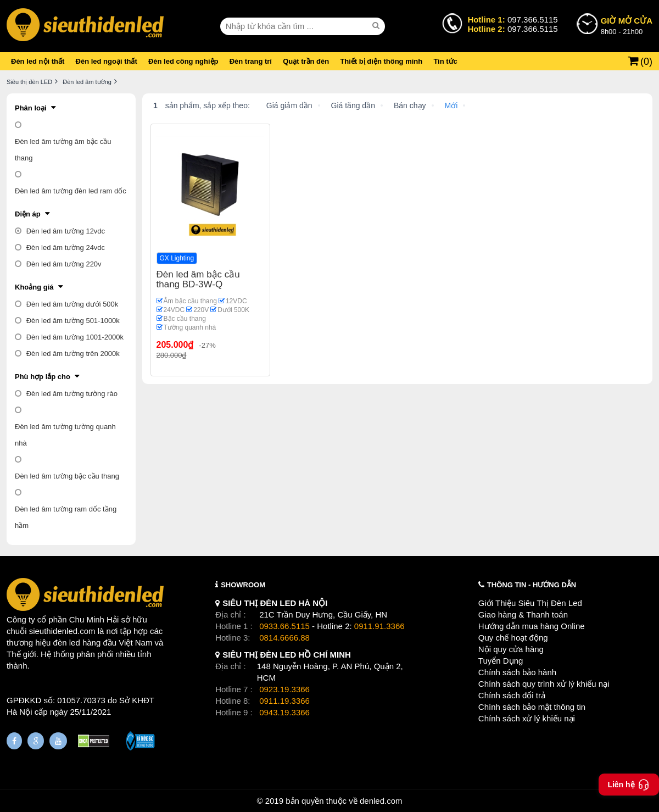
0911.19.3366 (284, 701)
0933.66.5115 (284, 626)
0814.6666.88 (284, 638)
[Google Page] (36, 741)
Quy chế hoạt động (513, 638)
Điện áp (28, 214)
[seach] (377, 26)
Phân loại (31, 108)
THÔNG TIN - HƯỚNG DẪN (532, 585)
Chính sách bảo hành (517, 672)
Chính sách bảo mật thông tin (532, 707)
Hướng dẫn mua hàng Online (532, 626)
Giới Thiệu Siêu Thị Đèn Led (530, 603)
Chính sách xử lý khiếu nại (527, 718)
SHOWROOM (243, 585)
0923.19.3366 (284, 689)
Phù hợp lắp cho (43, 377)
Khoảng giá (34, 287)
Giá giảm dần (289, 105)
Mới (451, 105)
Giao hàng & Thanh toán (523, 614)
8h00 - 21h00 (627, 25)
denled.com (381, 801)
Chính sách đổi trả (512, 695)
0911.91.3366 (379, 626)
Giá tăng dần (353, 105)
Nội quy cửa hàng (511, 649)
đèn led (67, 643)
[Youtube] (58, 741)
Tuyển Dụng (501, 661)
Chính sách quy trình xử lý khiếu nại (544, 684)
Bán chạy (410, 105)
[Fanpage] (14, 741)
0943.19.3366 (284, 712)
